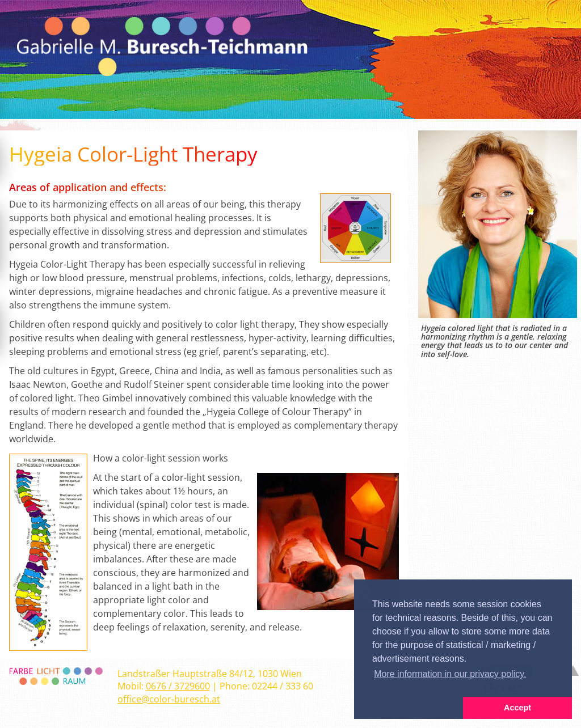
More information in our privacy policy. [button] (450, 674)
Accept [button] (517, 708)
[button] (409, 708)
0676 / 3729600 (178, 686)
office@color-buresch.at (169, 699)
